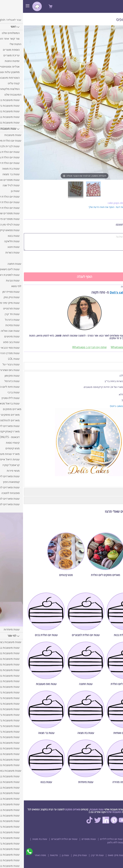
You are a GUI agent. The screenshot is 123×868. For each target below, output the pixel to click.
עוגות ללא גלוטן (93, 842)
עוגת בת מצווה (17, 839)
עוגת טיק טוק (57, 855)
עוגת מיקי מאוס (93, 855)
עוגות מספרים (66, 839)
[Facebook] (116, 823)
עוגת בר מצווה (112, 842)
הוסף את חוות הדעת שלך (78, 207)
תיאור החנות (112, 492)
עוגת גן (42, 855)
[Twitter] (75, 823)
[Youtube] (99, 823)
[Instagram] (107, 823)
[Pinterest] (91, 823)
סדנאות (31, 855)
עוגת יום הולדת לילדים (88, 839)
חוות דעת (111, 500)
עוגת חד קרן (74, 855)
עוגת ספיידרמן (112, 855)
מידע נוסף (113, 366)
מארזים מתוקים (49, 809)
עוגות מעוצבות (74, 809)
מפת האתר (17, 855)
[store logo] (14, 6)
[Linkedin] (83, 823)
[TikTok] (66, 823)
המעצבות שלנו (91, 812)
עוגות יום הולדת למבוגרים (41, 839)
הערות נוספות (115, 231)
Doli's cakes (96, 292)
